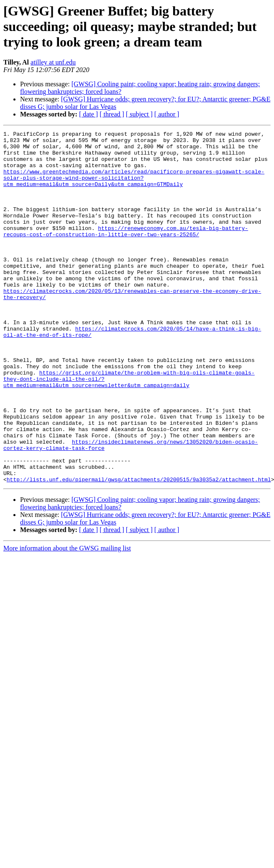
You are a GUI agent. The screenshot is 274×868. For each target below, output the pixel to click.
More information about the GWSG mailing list (67, 619)
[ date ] (88, 114)
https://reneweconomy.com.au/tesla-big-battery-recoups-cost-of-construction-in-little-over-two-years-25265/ (126, 252)
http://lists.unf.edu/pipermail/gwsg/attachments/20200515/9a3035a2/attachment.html (139, 550)
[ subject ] (139, 114)
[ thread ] (112, 114)
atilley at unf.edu (53, 62)
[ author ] (167, 114)
